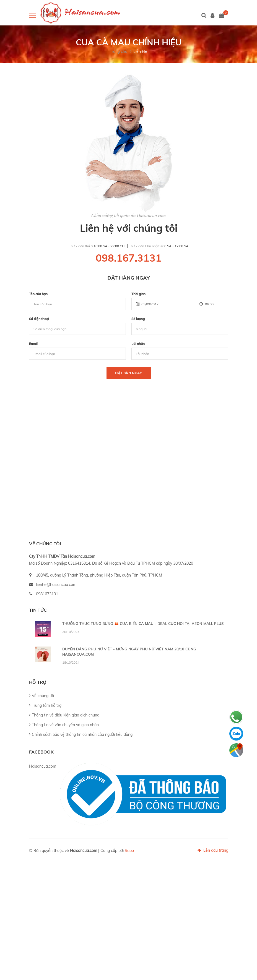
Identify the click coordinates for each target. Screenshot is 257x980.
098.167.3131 (129, 258)
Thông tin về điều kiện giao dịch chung (66, 715)
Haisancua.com (43, 766)
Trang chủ (119, 51)
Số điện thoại (39, 319)
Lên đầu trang (213, 850)
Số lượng (138, 319)
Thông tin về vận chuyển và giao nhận (65, 725)
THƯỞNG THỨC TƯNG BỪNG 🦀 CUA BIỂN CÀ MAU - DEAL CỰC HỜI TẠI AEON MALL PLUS (143, 624)
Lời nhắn (138, 344)
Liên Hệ (140, 51)
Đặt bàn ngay (128, 373)
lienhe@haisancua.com (56, 585)
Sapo (129, 851)
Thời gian (138, 294)
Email (33, 344)
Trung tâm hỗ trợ (47, 705)
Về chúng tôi (43, 696)
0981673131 (47, 594)
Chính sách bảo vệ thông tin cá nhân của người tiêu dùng (82, 734)
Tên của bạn (38, 294)
